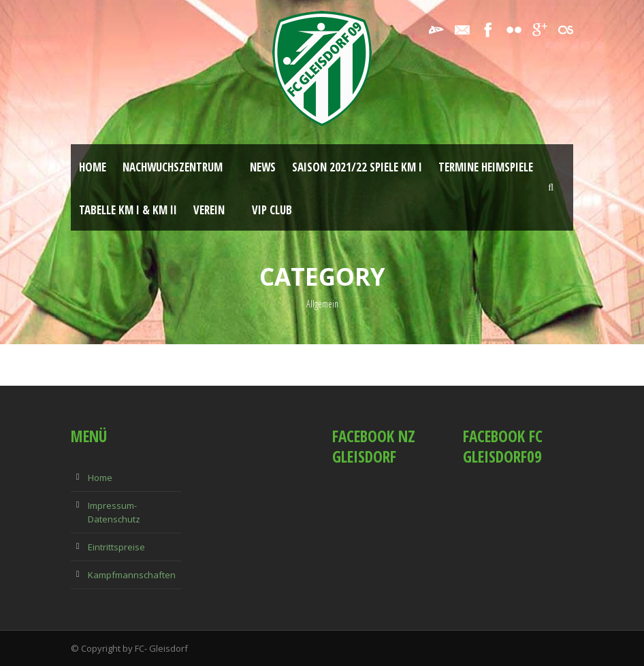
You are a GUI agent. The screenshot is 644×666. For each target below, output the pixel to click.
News (263, 167)
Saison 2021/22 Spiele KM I (357, 167)
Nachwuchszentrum (173, 167)
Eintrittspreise (116, 547)
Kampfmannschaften (132, 575)
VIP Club (272, 210)
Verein (209, 210)
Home (93, 167)
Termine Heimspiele (486, 167)
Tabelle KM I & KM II (128, 210)
